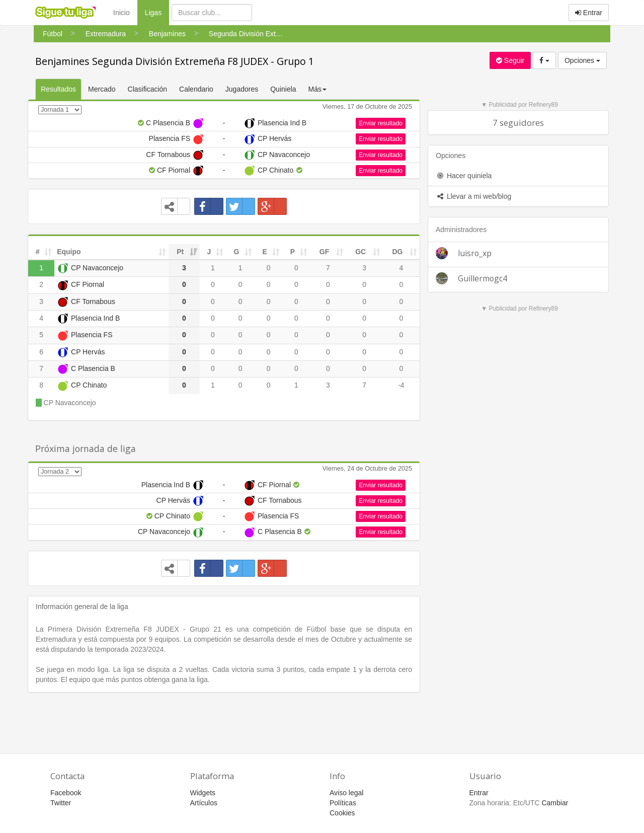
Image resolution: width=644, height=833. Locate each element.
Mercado (102, 89)
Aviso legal (346, 793)
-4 (401, 385)
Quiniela (283, 89)
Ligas (157, 12)
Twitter (61, 803)
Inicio (122, 13)
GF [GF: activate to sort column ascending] (324, 252)
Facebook (66, 793)
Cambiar (555, 803)
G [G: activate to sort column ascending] (237, 252)
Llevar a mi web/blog (473, 196)
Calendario (196, 89)
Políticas (343, 803)
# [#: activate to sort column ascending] (38, 252)
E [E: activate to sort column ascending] (265, 252)
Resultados (58, 89)
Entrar (589, 13)
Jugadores (242, 89)
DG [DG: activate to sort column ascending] (397, 252)
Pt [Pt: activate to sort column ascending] (180, 252)
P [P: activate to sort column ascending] (293, 252)
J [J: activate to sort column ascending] (209, 252)
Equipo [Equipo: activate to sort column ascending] (69, 252)
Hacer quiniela (464, 176)
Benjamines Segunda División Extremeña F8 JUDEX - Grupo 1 (175, 61)
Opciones (582, 60)
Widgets (203, 793)
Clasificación (148, 89)
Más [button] (317, 89)
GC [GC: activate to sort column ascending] (360, 252)
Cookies (342, 813)
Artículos (204, 803)
